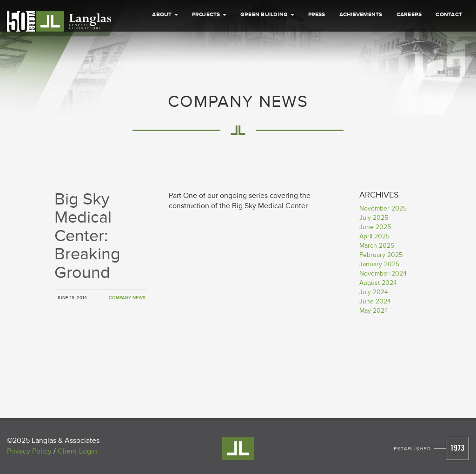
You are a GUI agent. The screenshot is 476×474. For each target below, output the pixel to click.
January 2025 (379, 264)
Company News (127, 298)
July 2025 (374, 218)
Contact (449, 60)
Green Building (267, 60)
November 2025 (383, 208)
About (165, 60)
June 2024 (375, 301)
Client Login (77, 451)
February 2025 (381, 255)
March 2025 (377, 246)
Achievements (361, 60)
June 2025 (375, 227)
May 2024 (374, 311)
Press (317, 60)
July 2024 (374, 292)
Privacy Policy (29, 451)
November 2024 (383, 273)
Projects (209, 60)
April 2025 (374, 236)
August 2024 (378, 283)
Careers (409, 60)
